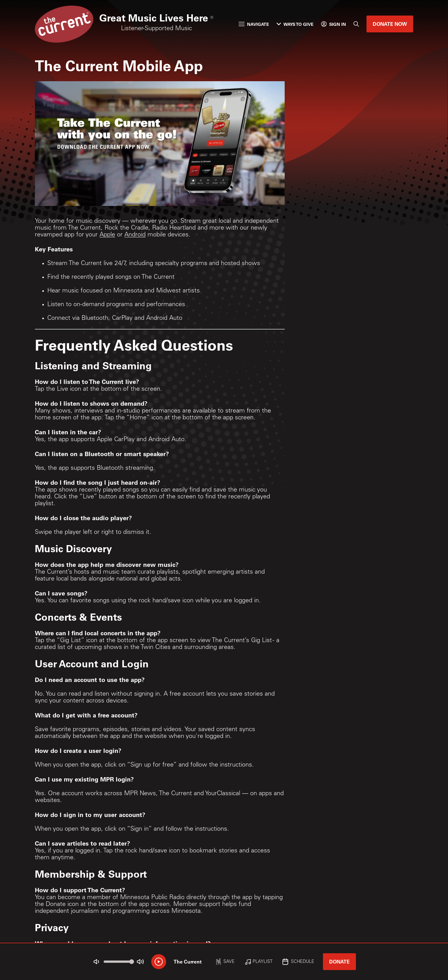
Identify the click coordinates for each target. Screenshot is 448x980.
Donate (339, 961)
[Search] (356, 24)
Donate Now (390, 24)
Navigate (254, 24)
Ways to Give (295, 24)
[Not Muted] (96, 962)
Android (135, 235)
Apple (107, 235)
